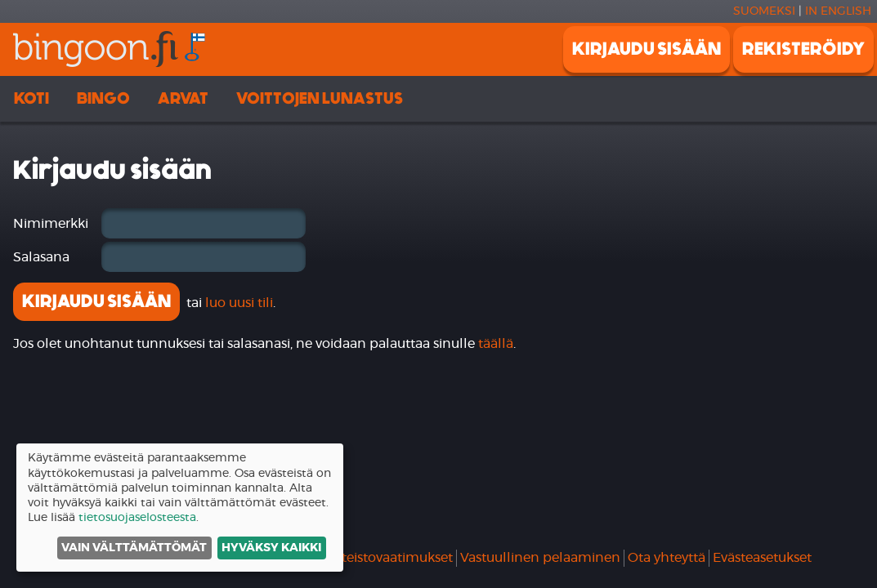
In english (838, 11)
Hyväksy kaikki (271, 548)
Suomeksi (764, 11)
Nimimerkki (51, 224)
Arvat (183, 98)
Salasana (41, 257)
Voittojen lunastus (320, 98)
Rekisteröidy (803, 49)
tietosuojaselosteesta (137, 518)
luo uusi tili (239, 303)
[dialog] (180, 508)
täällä (496, 344)
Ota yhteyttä (667, 558)
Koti (31, 98)
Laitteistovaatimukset (386, 558)
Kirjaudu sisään (647, 49)
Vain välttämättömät (134, 548)
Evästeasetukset (762, 558)
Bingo (103, 98)
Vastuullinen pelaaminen (540, 558)
